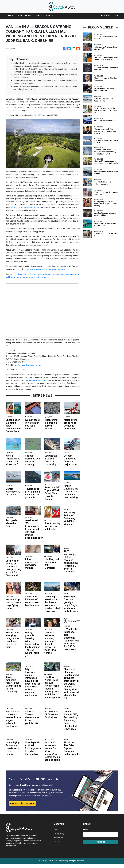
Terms (57, 834)
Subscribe (101, 846)
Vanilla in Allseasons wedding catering (28, 207)
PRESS (39, 16)
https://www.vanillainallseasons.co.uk (29, 365)
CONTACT (51, 16)
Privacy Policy (60, 837)
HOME (11, 16)
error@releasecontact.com (39, 380)
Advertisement (60, 841)
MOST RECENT (25, 16)
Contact (57, 845)
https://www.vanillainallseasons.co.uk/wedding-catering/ (48, 269)
